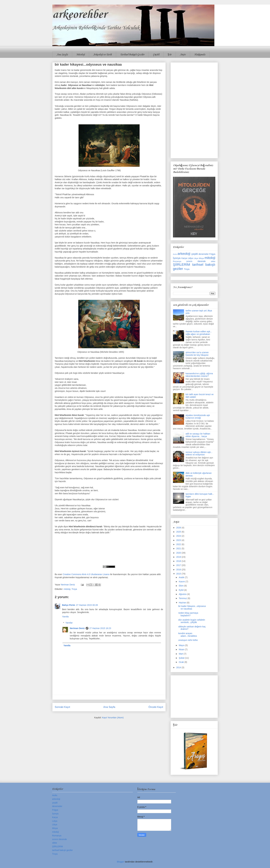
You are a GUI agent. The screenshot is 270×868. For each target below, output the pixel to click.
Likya (196, 258)
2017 (179, 565)
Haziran (183, 603)
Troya (74, 589)
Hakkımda (200, 55)
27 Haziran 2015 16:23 (100, 628)
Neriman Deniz (77, 628)
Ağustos (183, 594)
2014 (179, 667)
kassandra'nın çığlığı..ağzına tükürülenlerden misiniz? (199, 375)
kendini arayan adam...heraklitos (188, 635)
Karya (184, 258)
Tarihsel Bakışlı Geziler (132, 55)
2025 (179, 532)
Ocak (182, 662)
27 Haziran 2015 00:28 (87, 605)
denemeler (204, 254)
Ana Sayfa (62, 55)
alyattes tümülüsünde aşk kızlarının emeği (198, 417)
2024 (179, 536)
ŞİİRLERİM (182, 265)
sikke (213, 261)
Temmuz (183, 598)
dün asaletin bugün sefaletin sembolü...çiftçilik (192, 621)
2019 (179, 557)
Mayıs (182, 645)
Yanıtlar (69, 623)
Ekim (182, 586)
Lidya (190, 258)
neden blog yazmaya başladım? (188, 614)
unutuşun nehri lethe (188, 640)
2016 (179, 570)
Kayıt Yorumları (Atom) (113, 718)
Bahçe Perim (69, 605)
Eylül (181, 590)
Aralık (182, 577)
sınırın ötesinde (196, 261)
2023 (179, 540)
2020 (179, 553)
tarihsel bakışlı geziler (63, 850)
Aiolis (175, 254)
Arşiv (183, 55)
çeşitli (194, 254)
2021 (179, 548)
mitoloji (67, 589)
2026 (179, 528)
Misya (201, 258)
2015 (179, 574)
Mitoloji (81, 55)
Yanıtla (65, 617)
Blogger (121, 862)
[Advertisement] (194, 110)
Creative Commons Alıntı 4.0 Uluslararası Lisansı (86, 574)
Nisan (182, 649)
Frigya (212, 254)
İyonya (177, 258)
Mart (181, 654)
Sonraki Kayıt (62, 707)
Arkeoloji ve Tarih (102, 55)
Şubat (182, 658)
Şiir (170, 55)
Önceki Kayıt (156, 707)
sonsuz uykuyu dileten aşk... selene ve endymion (199, 453)
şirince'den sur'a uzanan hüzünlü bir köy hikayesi (197, 354)
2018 (179, 561)
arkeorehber (80, 15)
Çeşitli (156, 55)
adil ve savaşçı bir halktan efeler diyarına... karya (198, 435)
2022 (179, 544)
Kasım (182, 582)
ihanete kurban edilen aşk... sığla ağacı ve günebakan (199, 333)
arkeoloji (184, 254)
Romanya (177, 261)
